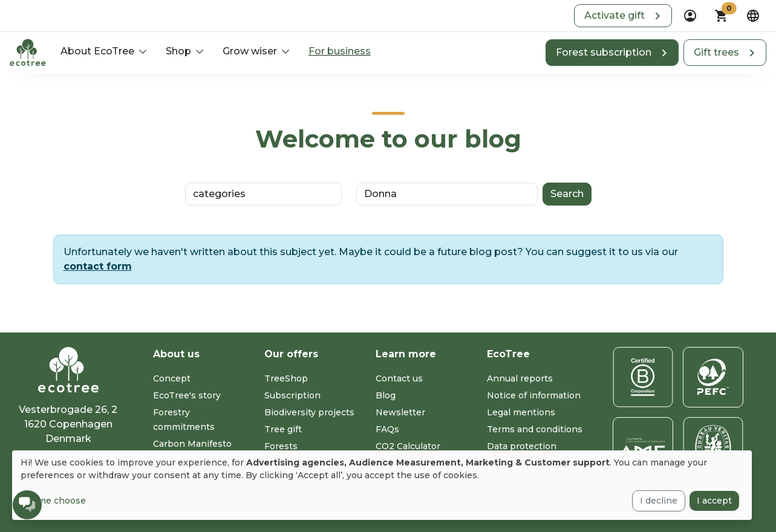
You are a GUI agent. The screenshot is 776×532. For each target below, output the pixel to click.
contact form (98, 266)
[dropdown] (690, 16)
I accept (714, 501)
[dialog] (382, 485)
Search (567, 194)
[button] (623, 16)
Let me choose (53, 501)
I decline (659, 501)
